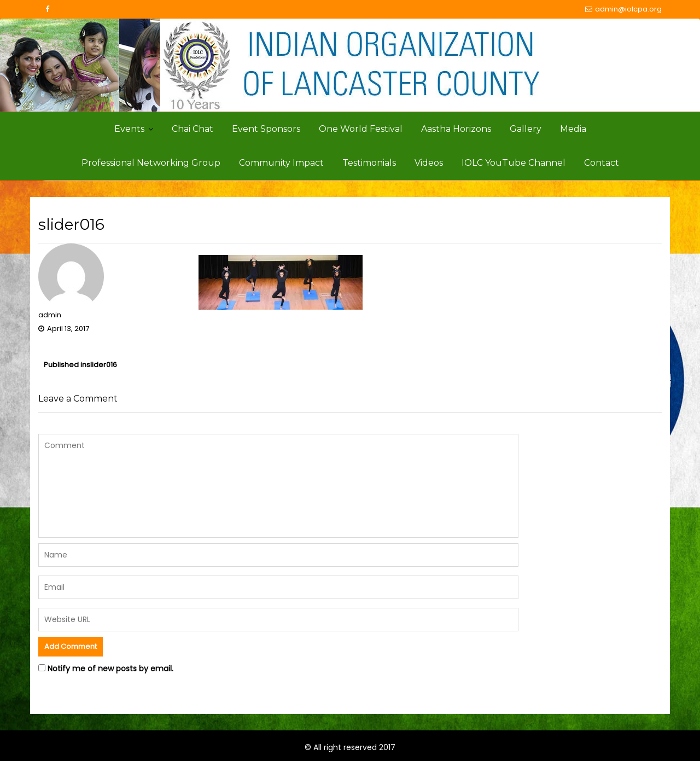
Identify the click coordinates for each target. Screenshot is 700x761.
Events (129, 129)
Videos (429, 163)
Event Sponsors (266, 129)
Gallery (526, 129)
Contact (602, 163)
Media (573, 129)
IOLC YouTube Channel (514, 163)
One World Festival (361, 129)
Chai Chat (192, 129)
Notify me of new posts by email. (110, 669)
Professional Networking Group (151, 163)
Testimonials (369, 163)
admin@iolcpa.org (623, 9)
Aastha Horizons (456, 129)
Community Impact (281, 163)
